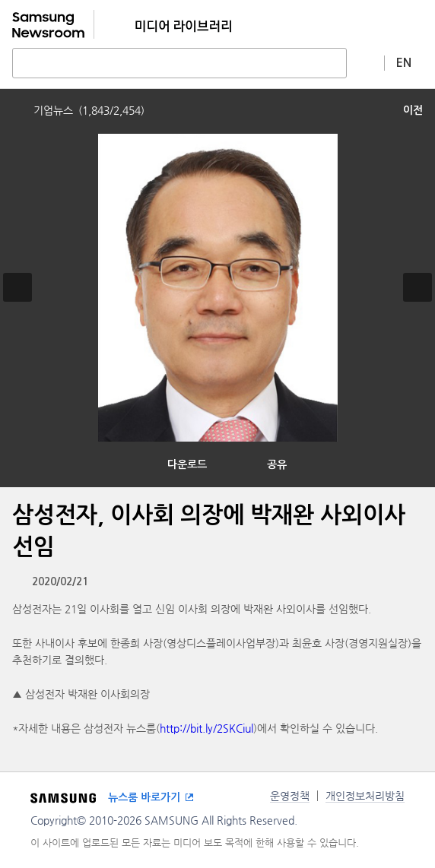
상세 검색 (366, 62)
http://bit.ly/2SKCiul (206, 728)
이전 (413, 110)
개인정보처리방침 (365, 796)
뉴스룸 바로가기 (144, 797)
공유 (277, 464)
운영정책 (290, 796)
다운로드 (187, 464)
